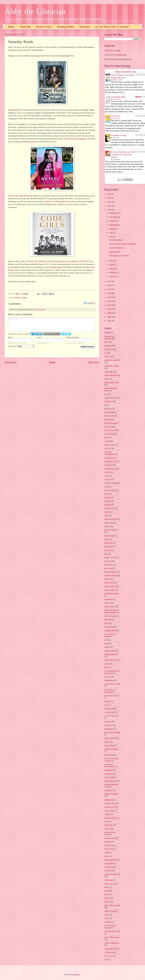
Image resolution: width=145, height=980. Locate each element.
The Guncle (115, 116)
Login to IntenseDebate (36, 334)
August (112, 229)
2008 (109, 317)
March (112, 269)
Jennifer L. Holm (117, 80)
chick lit (107, 448)
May (111, 261)
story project (109, 863)
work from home (111, 949)
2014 (109, 293)
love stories (109, 627)
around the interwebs (112, 360)
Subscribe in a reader (113, 50)
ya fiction (108, 952)
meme (107, 643)
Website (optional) (72, 337)
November (114, 217)
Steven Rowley (117, 118)
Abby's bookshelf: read (125, 72)
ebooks (107, 512)
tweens (107, 902)
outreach (108, 722)
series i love (109, 849)
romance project (110, 818)
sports (107, 856)
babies (107, 379)
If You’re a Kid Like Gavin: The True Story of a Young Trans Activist (123, 155)
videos (107, 918)
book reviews (109, 430)
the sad (107, 891)
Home (11, 27)
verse (106, 915)
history (107, 579)
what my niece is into (112, 931)
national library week (112, 684)
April (112, 265)
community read (110, 461)
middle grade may (111, 654)
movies (107, 664)
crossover (108, 479)
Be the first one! (40, 309)
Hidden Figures (57, 267)
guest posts (108, 565)
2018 (109, 210)
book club (108, 419)
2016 (109, 285)
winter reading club (112, 943)
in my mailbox (110, 586)
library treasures (110, 616)
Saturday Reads (115, 252)
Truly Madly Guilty (118, 97)
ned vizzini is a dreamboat (110, 691)
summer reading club (112, 874)
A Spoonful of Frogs (118, 135)
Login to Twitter (66, 334)
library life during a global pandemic (112, 611)
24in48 (107, 333)
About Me (25, 27)
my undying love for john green (112, 672)
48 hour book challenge (109, 338)
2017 (109, 282)
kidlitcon (108, 603)
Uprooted (32, 142)
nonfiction (108, 709)
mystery (107, 677)
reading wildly (110, 803)
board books (109, 412)
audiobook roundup (112, 366)
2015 (109, 289)
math (106, 640)
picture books (109, 738)
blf (105, 405)
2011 (109, 305)
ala (105, 353)
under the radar (110, 911)
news (106, 705)
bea (106, 394)
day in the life (109, 490)
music (107, 667)
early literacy (109, 508)
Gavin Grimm (116, 159)
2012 (109, 301)
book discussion (110, 423)
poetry (107, 742)
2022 (109, 194)
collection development (109, 453)
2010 (109, 309)
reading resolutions (111, 794)
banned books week (112, 383)
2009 (109, 313)
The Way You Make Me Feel (19, 196)
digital (107, 494)
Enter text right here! (51, 324)
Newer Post (11, 362)
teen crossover (110, 884)
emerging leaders (111, 519)
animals (107, 357)
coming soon (109, 458)
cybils (107, 487)
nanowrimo (109, 680)
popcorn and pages (111, 749)
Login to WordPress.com (52, 334)
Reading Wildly (66, 27)
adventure (108, 346)
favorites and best (111, 530)
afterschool (108, 349)
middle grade (109, 651)
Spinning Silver (14, 110)
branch (107, 438)
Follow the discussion (93, 303)
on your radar (109, 712)
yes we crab (109, 956)
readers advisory (110, 781)
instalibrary (109, 599)
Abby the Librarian (35, 11)
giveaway (108, 550)
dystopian (108, 505)
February (113, 273)
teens (106, 887)
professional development (109, 766)
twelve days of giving (112, 905)
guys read (108, 568)
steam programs (110, 860)
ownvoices (108, 725)
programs (108, 770)
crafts (106, 476)
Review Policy (44, 27)
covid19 (107, 472)
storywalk (108, 871)
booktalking (109, 434)
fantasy (107, 526)
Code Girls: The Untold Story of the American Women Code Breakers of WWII (56, 261)
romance (108, 814)
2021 (109, 198)
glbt (106, 554)
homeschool (109, 583)
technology (108, 880)
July (111, 233)
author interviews (111, 375)
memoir (107, 647)
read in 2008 (109, 777)
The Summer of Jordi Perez (119, 256)
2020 (109, 202)
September (114, 225)
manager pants (110, 630)
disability (108, 497)
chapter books (110, 445)
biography (108, 401)
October (113, 221)
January (113, 277)
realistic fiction (110, 807)
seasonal (108, 842)
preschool (108, 755)
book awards (109, 416)
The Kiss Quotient (116, 240)
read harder (109, 774)
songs (106, 853)
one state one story (111, 716)
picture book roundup (112, 733)
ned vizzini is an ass (112, 696)
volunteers (108, 922)
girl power (108, 547)
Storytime (85, 27)
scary (106, 821)
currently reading (20, 298)
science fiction (110, 838)
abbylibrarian (121, 55)
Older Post (94, 362)
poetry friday (109, 746)
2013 (109, 297)
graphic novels (110, 557)
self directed (109, 845)
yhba (106, 960)
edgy (106, 516)
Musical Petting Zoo (116, 248)
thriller (107, 894)
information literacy (112, 594)
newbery (108, 701)
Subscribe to (21, 346)
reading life (109, 790)
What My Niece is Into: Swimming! (122, 244)
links (106, 623)
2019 (109, 206)
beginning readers (111, 398)
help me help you (111, 572)
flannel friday (109, 536)
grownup (108, 561)
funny (107, 539)
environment (109, 523)
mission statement (111, 660)
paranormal (109, 729)
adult (106, 342)
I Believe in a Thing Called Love (57, 201)
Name (10, 337)
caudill (107, 441)
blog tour (108, 409)
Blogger (77, 975)
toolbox (107, 898)
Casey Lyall (116, 138)
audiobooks (109, 372)
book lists (108, 427)
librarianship (109, 607)
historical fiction (110, 576)
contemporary (110, 469)
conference (108, 465)
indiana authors (110, 590)
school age (108, 825)
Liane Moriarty (117, 99)
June (111, 237)
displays (107, 501)
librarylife (108, 620)
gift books (108, 543)
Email (39, 337)
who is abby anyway (112, 937)
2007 (109, 321)
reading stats (109, 800)
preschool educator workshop (111, 760)
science (107, 829)
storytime (108, 867)
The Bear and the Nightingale (75, 139)
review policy (109, 811)
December (113, 213)
